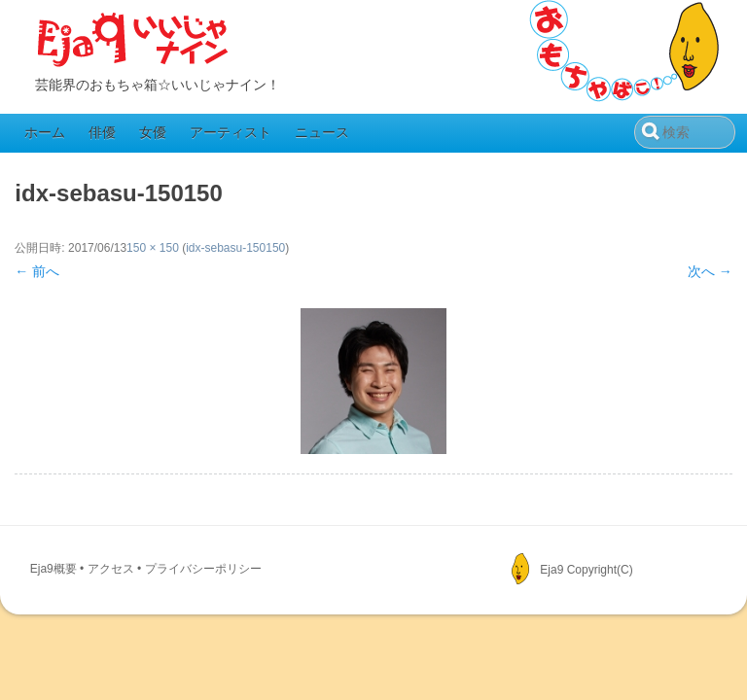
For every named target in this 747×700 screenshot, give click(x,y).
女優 (153, 132)
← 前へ (37, 271)
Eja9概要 (53, 569)
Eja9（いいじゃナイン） (133, 41)
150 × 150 (153, 248)
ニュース (322, 132)
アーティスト (231, 132)
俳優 (102, 132)
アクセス (111, 569)
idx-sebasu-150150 (235, 248)
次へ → (710, 271)
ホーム (45, 132)
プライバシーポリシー (203, 569)
